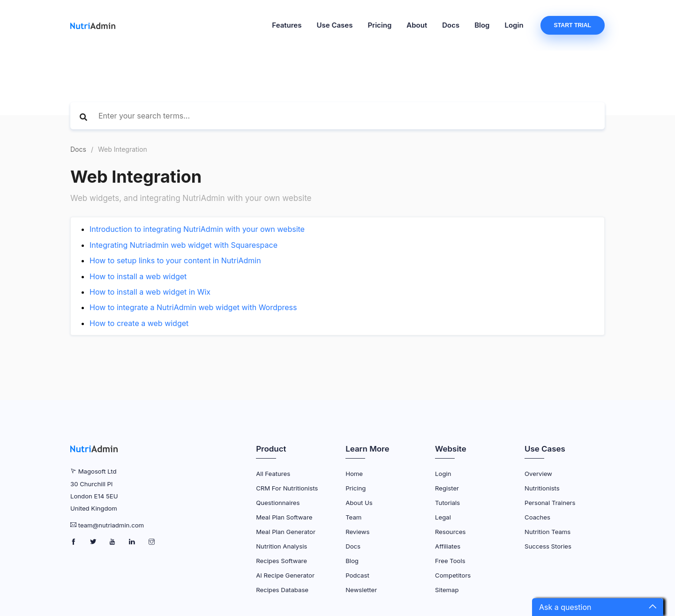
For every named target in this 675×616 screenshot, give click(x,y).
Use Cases (334, 25)
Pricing (379, 25)
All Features (273, 474)
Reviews (357, 532)
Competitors (453, 575)
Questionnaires (278, 503)
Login (514, 25)
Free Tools (450, 561)
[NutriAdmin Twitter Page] (94, 542)
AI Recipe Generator (285, 575)
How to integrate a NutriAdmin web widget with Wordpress (193, 307)
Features (287, 25)
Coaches (537, 517)
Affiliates (448, 546)
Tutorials (447, 503)
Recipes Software (281, 561)
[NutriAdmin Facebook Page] (74, 542)
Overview (538, 474)
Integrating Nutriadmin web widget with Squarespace (184, 245)
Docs (451, 25)
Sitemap (447, 590)
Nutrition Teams (547, 532)
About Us (359, 503)
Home (354, 474)
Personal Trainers (550, 503)
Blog (482, 25)
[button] (598, 607)
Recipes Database (282, 590)
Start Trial (573, 25)
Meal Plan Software (284, 517)
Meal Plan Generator (286, 532)
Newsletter (361, 590)
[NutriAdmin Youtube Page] (113, 542)
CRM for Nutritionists (287, 488)
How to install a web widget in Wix (150, 292)
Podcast (357, 575)
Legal (443, 517)
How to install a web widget (138, 276)
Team (353, 517)
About (417, 25)
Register (447, 488)
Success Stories (548, 546)
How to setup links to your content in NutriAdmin (175, 260)
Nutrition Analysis (281, 546)
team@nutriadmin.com (111, 525)
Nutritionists (542, 488)
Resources (450, 532)
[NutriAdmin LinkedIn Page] (133, 542)
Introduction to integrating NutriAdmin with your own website (197, 229)
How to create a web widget (139, 323)
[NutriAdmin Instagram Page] (152, 542)
